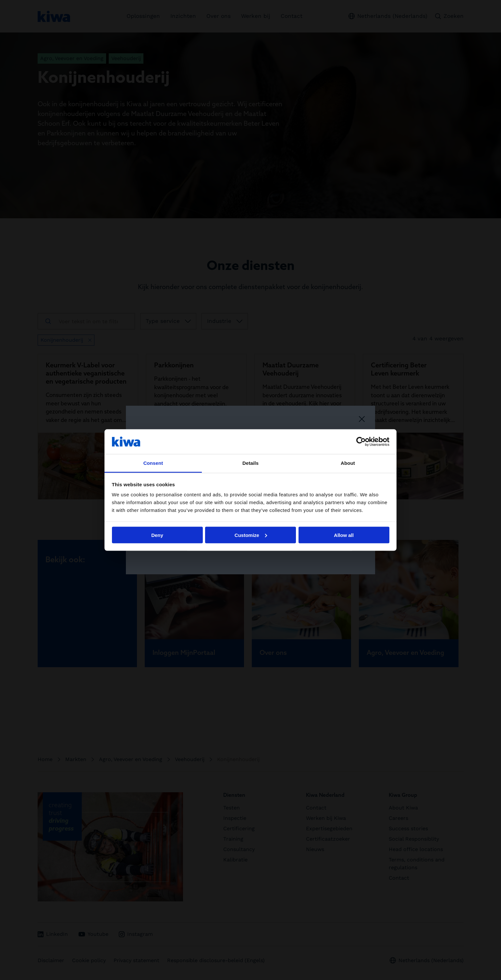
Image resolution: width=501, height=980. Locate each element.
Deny (157, 535)
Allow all (344, 535)
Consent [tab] (153, 463)
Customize (251, 535)
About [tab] (348, 463)
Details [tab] (250, 463)
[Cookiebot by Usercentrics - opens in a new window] (361, 441)
